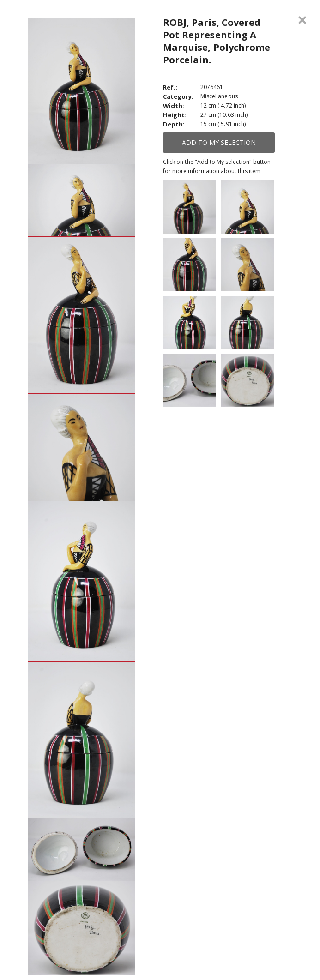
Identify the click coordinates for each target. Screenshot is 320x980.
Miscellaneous (219, 96)
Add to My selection (219, 142)
